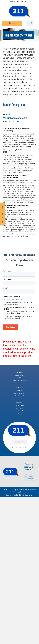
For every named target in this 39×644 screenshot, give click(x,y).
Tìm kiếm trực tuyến (20, 376)
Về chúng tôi (20, 405)
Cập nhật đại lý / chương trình (20, 394)
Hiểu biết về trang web (26, 495)
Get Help (19, 372)
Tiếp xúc (24, 2)
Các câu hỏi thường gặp (20, 409)
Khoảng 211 (19, 402)
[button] (18, 2)
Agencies (19, 387)
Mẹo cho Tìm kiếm (19, 380)
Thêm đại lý (20, 390)
